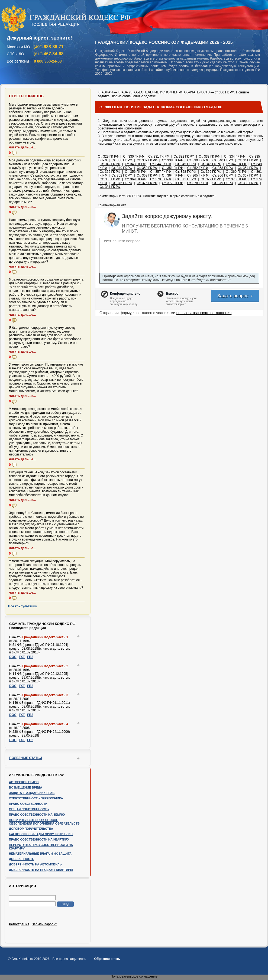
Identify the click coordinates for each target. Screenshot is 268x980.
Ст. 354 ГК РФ (248, 168)
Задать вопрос (235, 296)
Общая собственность (29, 809)
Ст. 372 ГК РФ (211, 179)
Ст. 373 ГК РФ (236, 179)
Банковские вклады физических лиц (41, 834)
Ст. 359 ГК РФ (211, 172)
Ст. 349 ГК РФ (122, 168)
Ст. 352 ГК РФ (198, 168)
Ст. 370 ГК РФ (161, 179)
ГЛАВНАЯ (105, 92)
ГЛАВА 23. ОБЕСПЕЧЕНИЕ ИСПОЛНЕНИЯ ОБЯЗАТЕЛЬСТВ (164, 92)
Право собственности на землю (37, 815)
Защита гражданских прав (32, 793)
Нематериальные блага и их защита (40, 854)
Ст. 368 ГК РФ (110, 179)
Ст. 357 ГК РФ (161, 172)
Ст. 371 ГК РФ (186, 179)
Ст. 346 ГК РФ (211, 164)
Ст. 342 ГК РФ (110, 164)
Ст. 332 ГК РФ (184, 157)
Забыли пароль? (44, 924)
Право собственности (28, 804)
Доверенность (22, 859)
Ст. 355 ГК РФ (110, 172)
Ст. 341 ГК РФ (248, 160)
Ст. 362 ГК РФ (122, 175)
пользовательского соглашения (204, 313)
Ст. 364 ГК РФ (172, 175)
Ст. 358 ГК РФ (186, 172)
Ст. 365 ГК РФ (198, 175)
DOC (13, 657)
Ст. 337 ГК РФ (147, 160)
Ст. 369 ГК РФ (135, 179)
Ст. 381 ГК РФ (110, 187)
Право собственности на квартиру (39, 839)
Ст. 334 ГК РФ (235, 157)
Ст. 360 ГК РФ (236, 172)
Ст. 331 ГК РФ (159, 157)
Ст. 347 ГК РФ (236, 164)
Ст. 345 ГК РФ (186, 164)
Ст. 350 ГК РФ (147, 168)
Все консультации (23, 606)
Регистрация (19, 924)
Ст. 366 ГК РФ (223, 175)
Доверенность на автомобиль (35, 864)
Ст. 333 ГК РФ (209, 157)
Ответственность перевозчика (36, 798)
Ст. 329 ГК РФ (108, 157)
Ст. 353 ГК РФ (223, 168)
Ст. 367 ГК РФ (248, 175)
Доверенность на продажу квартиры (41, 870)
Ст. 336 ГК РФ (122, 160)
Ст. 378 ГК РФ (198, 183)
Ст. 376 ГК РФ (147, 183)
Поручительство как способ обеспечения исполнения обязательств (44, 822)
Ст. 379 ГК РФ (223, 183)
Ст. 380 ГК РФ (248, 183)
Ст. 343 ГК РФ (135, 164)
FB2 (30, 657)
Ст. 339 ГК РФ (198, 160)
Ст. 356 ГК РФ (135, 172)
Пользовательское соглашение (134, 976)
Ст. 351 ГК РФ (172, 168)
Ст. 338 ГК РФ (172, 160)
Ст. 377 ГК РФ (172, 183)
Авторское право (24, 782)
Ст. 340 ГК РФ (223, 160)
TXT (22, 657)
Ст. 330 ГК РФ (133, 157)
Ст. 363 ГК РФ (147, 175)
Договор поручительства (31, 829)
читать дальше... (22, 147)
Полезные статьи (26, 758)
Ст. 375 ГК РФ (122, 183)
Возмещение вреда (26, 787)
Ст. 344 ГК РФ (161, 164)
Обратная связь (107, 959)
